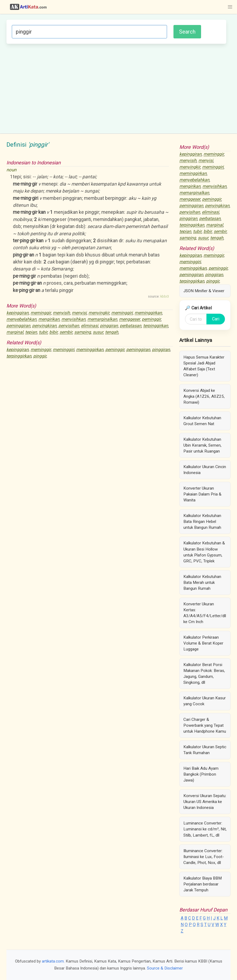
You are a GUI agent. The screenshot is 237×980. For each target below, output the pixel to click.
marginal (15, 332)
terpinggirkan (156, 326)
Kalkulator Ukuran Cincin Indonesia (205, 470)
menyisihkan (73, 319)
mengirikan (49, 319)
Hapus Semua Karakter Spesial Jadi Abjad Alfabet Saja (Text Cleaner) (204, 366)
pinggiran (109, 326)
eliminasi (90, 326)
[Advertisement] (116, 88)
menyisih (61, 313)
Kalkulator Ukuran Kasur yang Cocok (205, 701)
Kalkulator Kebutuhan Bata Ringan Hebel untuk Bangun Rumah (202, 522)
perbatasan (131, 326)
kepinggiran (18, 313)
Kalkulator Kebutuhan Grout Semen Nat (202, 421)
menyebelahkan (21, 319)
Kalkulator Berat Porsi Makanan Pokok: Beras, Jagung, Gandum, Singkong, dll (204, 674)
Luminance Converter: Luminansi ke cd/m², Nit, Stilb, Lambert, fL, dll (205, 829)
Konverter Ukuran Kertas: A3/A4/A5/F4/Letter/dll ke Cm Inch (205, 613)
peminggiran (18, 326)
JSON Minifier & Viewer (204, 291)
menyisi (79, 313)
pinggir (40, 356)
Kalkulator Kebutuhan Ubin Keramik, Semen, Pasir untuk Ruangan (202, 445)
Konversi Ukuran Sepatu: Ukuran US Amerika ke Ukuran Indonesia (205, 802)
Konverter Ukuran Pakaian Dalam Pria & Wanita (202, 494)
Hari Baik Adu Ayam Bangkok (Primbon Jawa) (201, 774)
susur (98, 332)
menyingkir (99, 313)
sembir (66, 332)
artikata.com (53, 961)
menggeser (129, 319)
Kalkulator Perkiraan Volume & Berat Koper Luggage (203, 643)
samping (83, 332)
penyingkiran (44, 326)
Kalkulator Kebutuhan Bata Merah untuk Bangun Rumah (202, 583)
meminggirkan (148, 313)
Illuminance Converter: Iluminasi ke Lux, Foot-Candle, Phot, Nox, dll (204, 857)
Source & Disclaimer (165, 968)
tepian (31, 332)
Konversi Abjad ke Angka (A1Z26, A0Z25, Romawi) (204, 396)
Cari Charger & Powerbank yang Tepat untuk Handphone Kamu (205, 725)
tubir (43, 332)
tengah (112, 332)
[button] (230, 7)
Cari (216, 319)
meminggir (41, 313)
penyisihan (69, 326)
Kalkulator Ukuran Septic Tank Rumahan (205, 750)
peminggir (151, 319)
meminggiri (122, 313)
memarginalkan (102, 319)
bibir (53, 332)
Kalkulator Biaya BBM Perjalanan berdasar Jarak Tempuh (203, 884)
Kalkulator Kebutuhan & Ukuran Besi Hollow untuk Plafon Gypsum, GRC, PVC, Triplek (204, 552)
